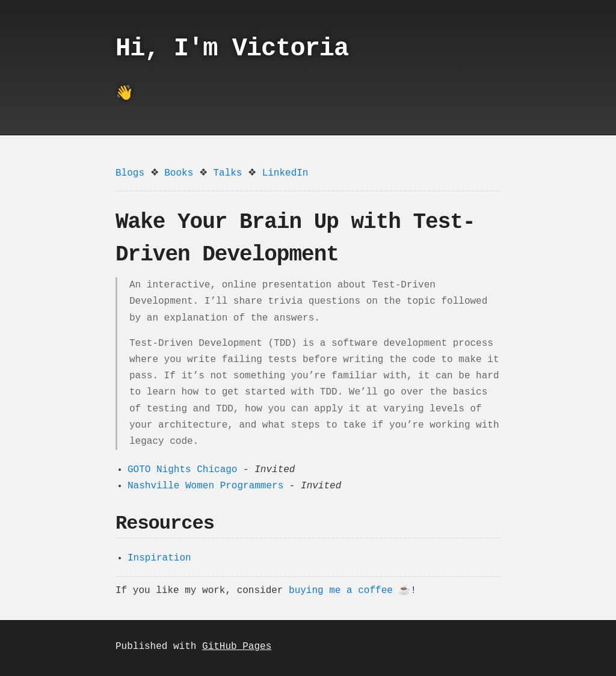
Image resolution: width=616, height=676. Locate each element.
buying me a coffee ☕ (350, 591)
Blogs (130, 173)
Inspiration (159, 558)
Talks (227, 173)
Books (179, 173)
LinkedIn (285, 173)
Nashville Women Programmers (205, 486)
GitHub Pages (237, 647)
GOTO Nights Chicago (182, 470)
